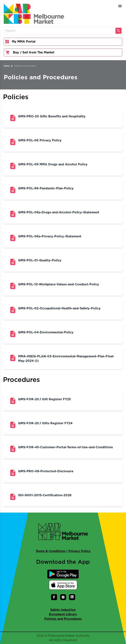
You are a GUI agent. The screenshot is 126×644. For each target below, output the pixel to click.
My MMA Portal (20, 42)
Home (7, 66)
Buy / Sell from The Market (30, 52)
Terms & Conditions (51, 551)
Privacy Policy (80, 551)
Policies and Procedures (25, 66)
